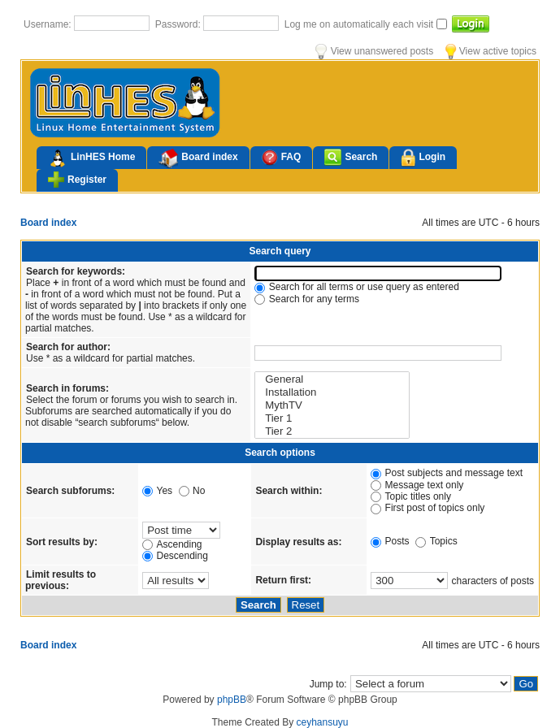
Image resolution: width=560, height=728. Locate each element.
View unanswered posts (374, 51)
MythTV (332, 405)
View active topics (491, 51)
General (332, 379)
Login (423, 158)
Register (77, 180)
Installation (332, 392)
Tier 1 (332, 418)
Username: (49, 24)
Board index (198, 158)
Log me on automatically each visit (360, 24)
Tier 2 (332, 431)
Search (351, 157)
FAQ (282, 157)
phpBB (232, 700)
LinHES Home (91, 158)
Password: (179, 24)
